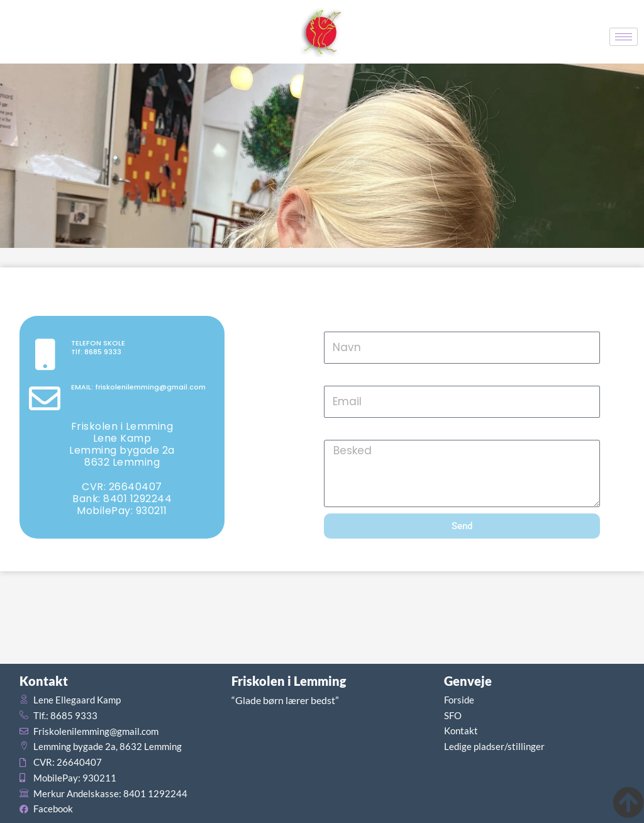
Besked (343, 432)
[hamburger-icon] (624, 37)
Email (338, 378)
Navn (338, 323)
